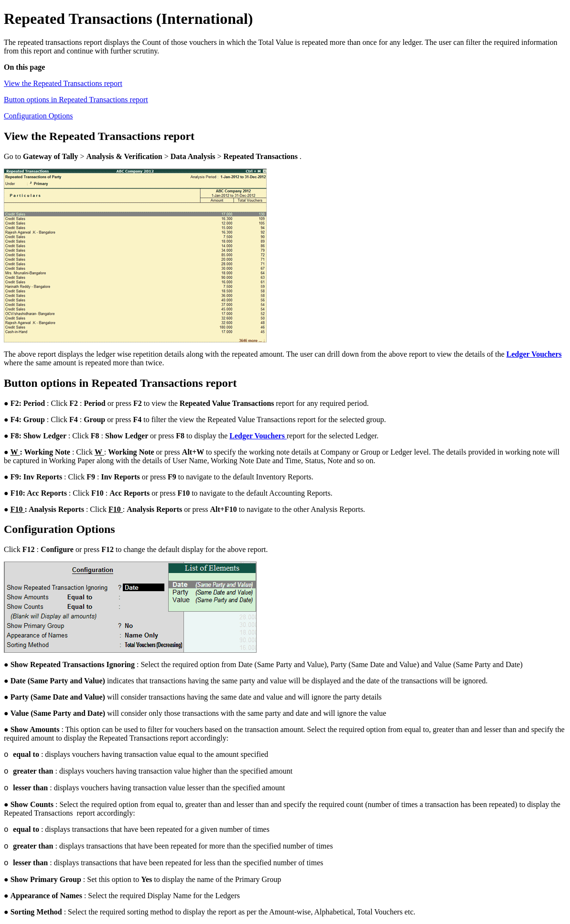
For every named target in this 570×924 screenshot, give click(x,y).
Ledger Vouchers (534, 354)
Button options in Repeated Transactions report (76, 100)
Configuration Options (38, 116)
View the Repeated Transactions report (63, 83)
